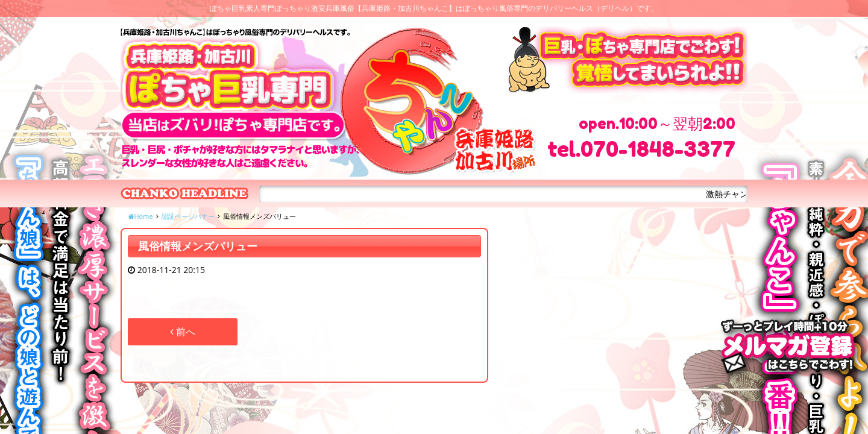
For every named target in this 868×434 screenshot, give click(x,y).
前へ (183, 332)
